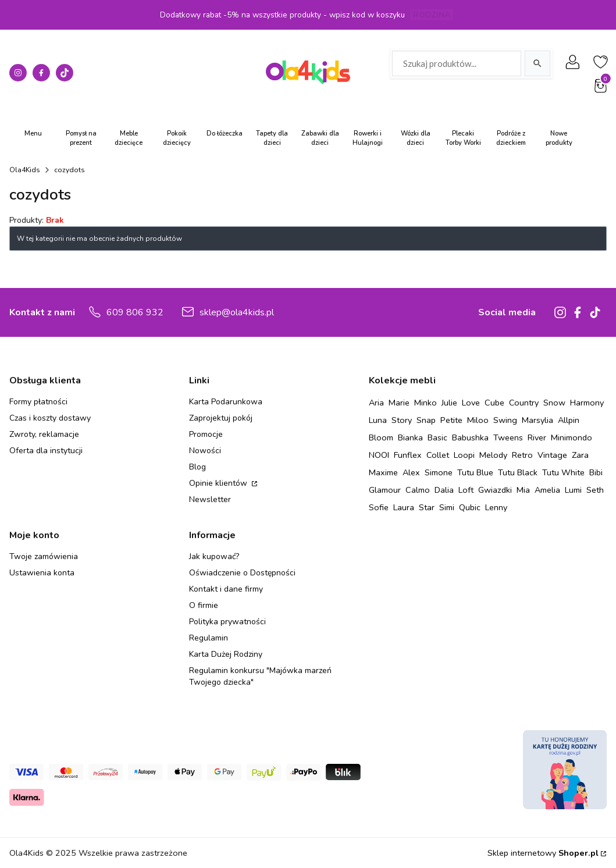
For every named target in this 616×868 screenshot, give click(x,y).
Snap (426, 420)
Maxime (383, 472)
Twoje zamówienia (44, 556)
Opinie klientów (219, 483)
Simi (447, 507)
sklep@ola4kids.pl (237, 312)
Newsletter (210, 499)
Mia (523, 490)
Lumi (573, 490)
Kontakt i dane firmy (226, 589)
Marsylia (537, 420)
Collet (438, 455)
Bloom (381, 437)
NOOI (379, 455)
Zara (580, 455)
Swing (505, 420)
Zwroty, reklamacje (44, 434)
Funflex (408, 455)
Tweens (508, 437)
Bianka (410, 437)
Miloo (478, 420)
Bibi (596, 472)
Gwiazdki (495, 490)
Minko (425, 403)
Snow (554, 403)
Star (427, 507)
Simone (439, 472)
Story (402, 420)
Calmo (418, 490)
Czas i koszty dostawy (50, 418)
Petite (451, 420)
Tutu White (563, 472)
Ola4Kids (25, 170)
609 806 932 (135, 312)
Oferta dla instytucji (46, 451)
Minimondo (572, 437)
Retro (522, 455)
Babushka (470, 437)
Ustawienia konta (42, 573)
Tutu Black (518, 472)
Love (471, 403)
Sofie (379, 507)
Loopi (464, 455)
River (537, 437)
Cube (494, 403)
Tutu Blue (475, 472)
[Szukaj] (537, 63)
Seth (595, 490)
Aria (376, 403)
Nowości (205, 451)
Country (524, 403)
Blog (197, 467)
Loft (466, 490)
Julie (449, 403)
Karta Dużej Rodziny (226, 654)
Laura (404, 507)
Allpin (569, 420)
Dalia (444, 490)
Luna (378, 420)
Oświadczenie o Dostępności (242, 573)
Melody (493, 455)
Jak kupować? (214, 556)
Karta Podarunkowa (226, 402)
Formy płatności (38, 402)
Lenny (496, 507)
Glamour (385, 490)
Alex (411, 472)
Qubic (470, 507)
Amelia (547, 490)
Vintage (552, 455)
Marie (399, 403)
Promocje (206, 434)
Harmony (587, 403)
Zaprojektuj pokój (221, 418)
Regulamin (209, 638)
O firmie (204, 605)
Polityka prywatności (227, 622)
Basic (437, 437)
